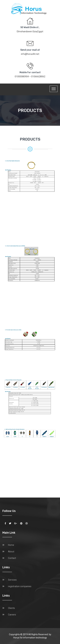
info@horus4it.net (30, 54)
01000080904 (22, 77)
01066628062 (38, 77)
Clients (11, 608)
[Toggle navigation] (54, 89)
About (11, 552)
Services (12, 580)
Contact (12, 558)
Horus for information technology (30, 638)
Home (11, 545)
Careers (12, 615)
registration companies (20, 586)
